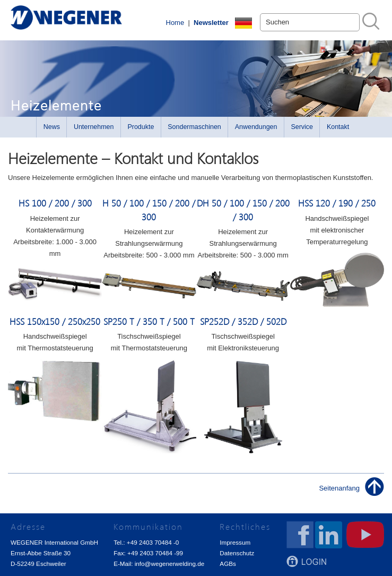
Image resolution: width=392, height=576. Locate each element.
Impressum (235, 542)
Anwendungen (256, 127)
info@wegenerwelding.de (169, 564)
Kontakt (338, 127)
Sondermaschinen (194, 127)
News (52, 127)
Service (302, 127)
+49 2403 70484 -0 (153, 542)
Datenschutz (237, 553)
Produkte (141, 127)
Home (175, 23)
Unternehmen (94, 127)
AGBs (228, 564)
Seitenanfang (339, 488)
